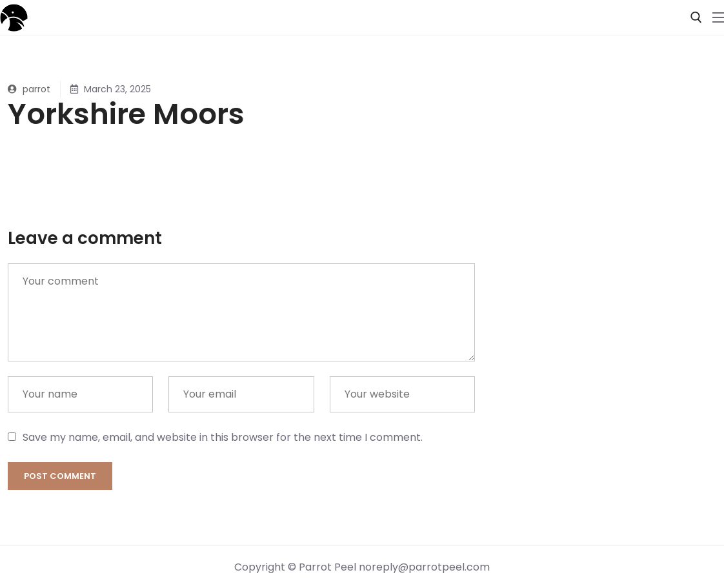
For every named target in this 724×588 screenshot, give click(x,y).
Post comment (60, 476)
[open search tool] (696, 17)
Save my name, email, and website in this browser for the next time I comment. (223, 437)
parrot (29, 89)
